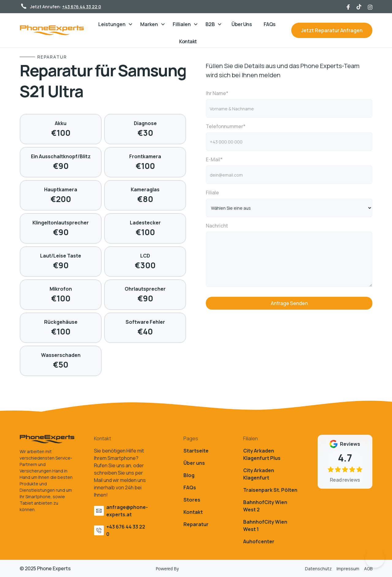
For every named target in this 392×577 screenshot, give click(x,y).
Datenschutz (318, 569)
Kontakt (188, 41)
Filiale (212, 193)
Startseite (196, 451)
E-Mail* (214, 159)
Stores (192, 500)
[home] (55, 30)
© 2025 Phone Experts (45, 568)
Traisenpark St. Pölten (270, 490)
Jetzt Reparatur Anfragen (332, 30)
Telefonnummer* (226, 126)
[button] (116, 24)
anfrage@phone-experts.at (127, 511)
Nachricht (217, 226)
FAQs (270, 24)
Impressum (348, 569)
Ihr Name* (217, 93)
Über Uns (242, 24)
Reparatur (196, 524)
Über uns (194, 463)
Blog (189, 475)
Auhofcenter (259, 541)
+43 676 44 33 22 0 (82, 7)
